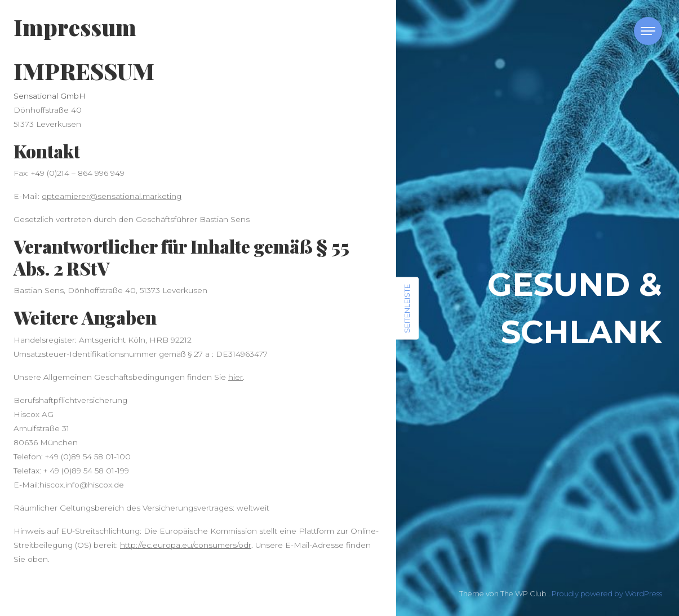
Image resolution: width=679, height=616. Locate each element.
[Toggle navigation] (648, 31)
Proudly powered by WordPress (607, 594)
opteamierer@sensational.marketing (112, 196)
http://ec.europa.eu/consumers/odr (186, 545)
